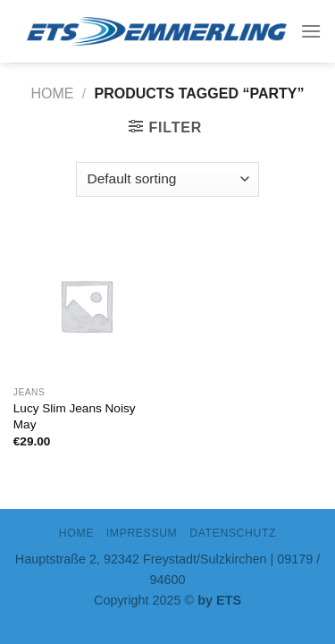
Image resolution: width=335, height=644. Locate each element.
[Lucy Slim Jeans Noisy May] (86, 305)
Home (53, 93)
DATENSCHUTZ (233, 533)
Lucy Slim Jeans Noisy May (75, 416)
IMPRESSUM (142, 533)
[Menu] (311, 31)
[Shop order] (167, 179)
